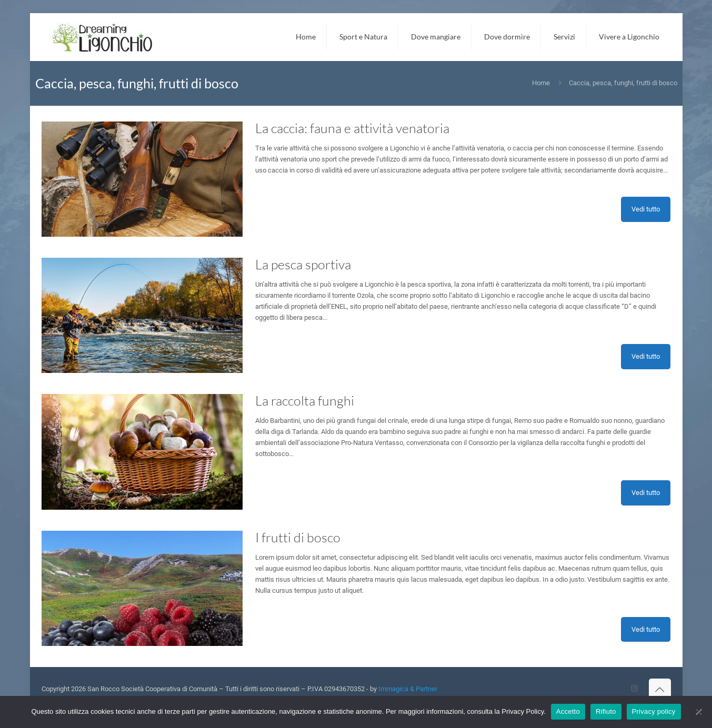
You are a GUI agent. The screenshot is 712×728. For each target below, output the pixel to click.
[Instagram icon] (634, 689)
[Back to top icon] (660, 690)
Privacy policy (654, 711)
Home (541, 83)
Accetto (568, 711)
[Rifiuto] (699, 712)
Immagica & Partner (408, 689)
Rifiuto (606, 711)
